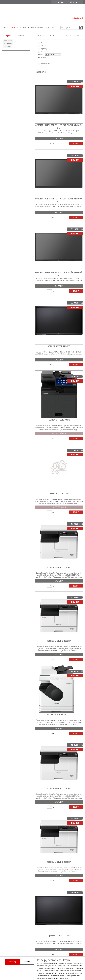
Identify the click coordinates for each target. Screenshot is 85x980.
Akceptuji (13, 962)
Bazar (41, 51)
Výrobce (21, 36)
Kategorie (7, 36)
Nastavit (27, 962)
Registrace (59, 2)
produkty (16, 28)
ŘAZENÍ (41, 54)
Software (7, 46)
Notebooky (8, 43)
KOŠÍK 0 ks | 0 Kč (77, 18)
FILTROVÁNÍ (42, 57)
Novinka (42, 43)
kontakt (50, 28)
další (79, 36)
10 (74, 36)
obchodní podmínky (33, 28)
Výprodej (43, 49)
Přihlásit (75, 2)
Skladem (42, 46)
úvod (6, 28)
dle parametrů (44, 64)
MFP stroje (8, 41)
